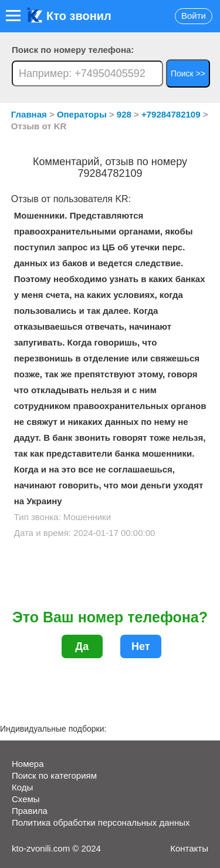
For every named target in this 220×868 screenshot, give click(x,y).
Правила (30, 811)
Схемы (26, 799)
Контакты (189, 848)
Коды (22, 787)
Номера (28, 764)
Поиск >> (188, 73)
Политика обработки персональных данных (101, 822)
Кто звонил (69, 16)
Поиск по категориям (54, 775)
